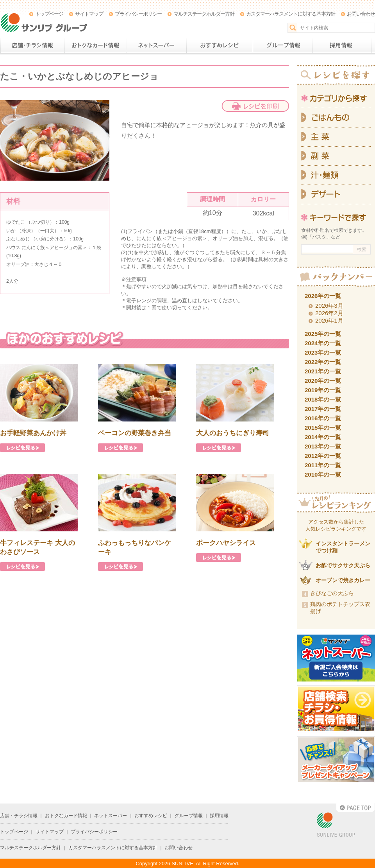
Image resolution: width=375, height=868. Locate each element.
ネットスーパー (156, 45)
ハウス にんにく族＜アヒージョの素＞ (47, 247)
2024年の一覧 (323, 343)
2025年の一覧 (323, 334)
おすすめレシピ (220, 45)
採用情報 (342, 45)
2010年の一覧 (323, 474)
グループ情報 (282, 45)
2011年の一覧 (323, 465)
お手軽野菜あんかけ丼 (33, 433)
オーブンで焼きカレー (343, 580)
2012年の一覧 (323, 456)
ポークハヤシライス (226, 543)
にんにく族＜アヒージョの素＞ (172, 238)
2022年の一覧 (323, 362)
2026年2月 (329, 313)
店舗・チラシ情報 (32, 45)
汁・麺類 (336, 175)
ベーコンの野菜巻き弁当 (135, 433)
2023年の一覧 (323, 352)
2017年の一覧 (323, 409)
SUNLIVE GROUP (336, 825)
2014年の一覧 (323, 437)
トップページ (49, 14)
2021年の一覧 (323, 371)
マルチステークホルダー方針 (204, 14)
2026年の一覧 (323, 296)
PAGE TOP (355, 807)
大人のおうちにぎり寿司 (233, 433)
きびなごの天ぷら (332, 593)
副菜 (336, 156)
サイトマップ (89, 14)
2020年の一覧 (323, 381)
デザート (336, 195)
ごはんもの (336, 118)
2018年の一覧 (323, 399)
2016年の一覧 (323, 418)
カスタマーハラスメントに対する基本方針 (291, 14)
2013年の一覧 (323, 446)
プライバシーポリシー (138, 14)
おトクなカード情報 (96, 45)
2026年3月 (329, 306)
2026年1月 (329, 320)
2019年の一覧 (323, 390)
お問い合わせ (361, 14)
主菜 (336, 137)
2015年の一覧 (323, 428)
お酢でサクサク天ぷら (343, 565)
